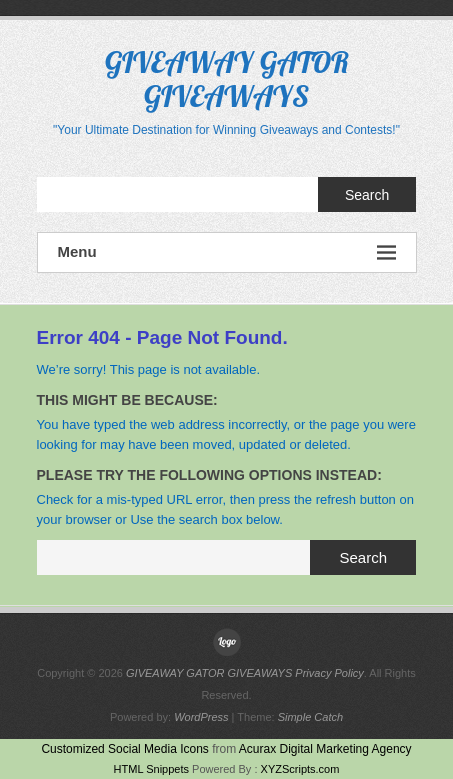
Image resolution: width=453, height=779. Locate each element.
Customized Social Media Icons (124, 749)
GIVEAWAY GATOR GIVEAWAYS (227, 79)
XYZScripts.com (300, 769)
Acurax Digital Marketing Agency (325, 749)
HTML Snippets (151, 769)
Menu (227, 252)
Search (367, 195)
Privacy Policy (329, 673)
